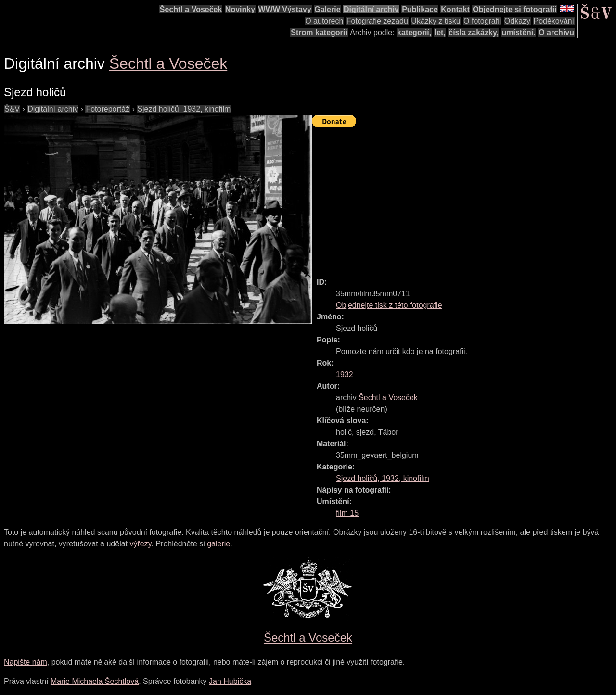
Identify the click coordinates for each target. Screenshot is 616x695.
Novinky (240, 9)
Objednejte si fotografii (514, 9)
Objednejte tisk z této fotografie (389, 305)
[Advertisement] (464, 198)
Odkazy (517, 21)
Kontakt (455, 9)
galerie (218, 544)
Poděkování (554, 21)
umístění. (519, 32)
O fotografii (482, 21)
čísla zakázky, (474, 32)
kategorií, (414, 32)
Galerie (327, 9)
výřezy (140, 544)
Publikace (420, 9)
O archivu (556, 32)
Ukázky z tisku (436, 21)
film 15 (347, 513)
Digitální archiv (371, 9)
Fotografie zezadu (377, 21)
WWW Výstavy (285, 9)
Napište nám (26, 662)
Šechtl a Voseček (191, 9)
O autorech (324, 21)
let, (440, 32)
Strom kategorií (319, 32)
